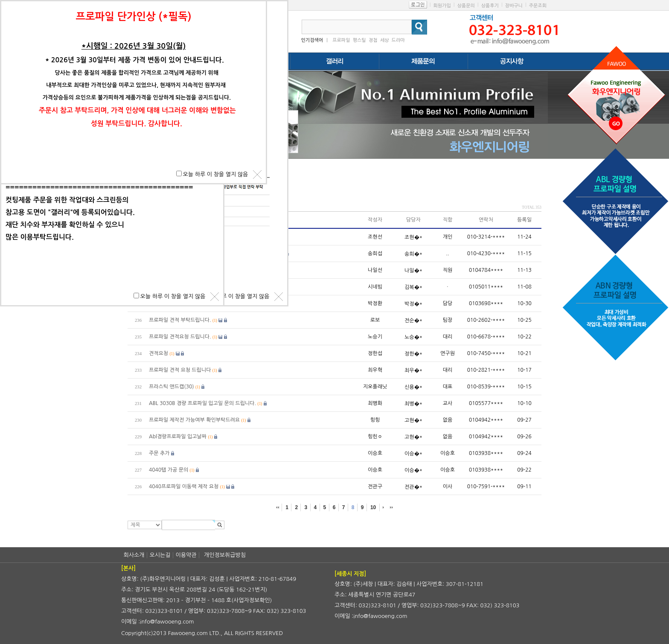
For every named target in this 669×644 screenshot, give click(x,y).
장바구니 (514, 6)
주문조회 (538, 6)
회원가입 (442, 6)
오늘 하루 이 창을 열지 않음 (237, 296)
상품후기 (490, 6)
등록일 (524, 220)
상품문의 (466, 6)
